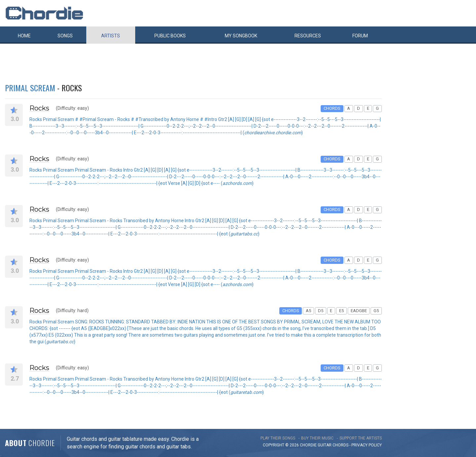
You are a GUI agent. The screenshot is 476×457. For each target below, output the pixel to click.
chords (340, 445)
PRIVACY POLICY (367, 445)
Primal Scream (30, 88)
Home (24, 36)
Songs (65, 36)
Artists (111, 36)
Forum (360, 36)
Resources (308, 36)
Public (170, 36)
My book (241, 36)
